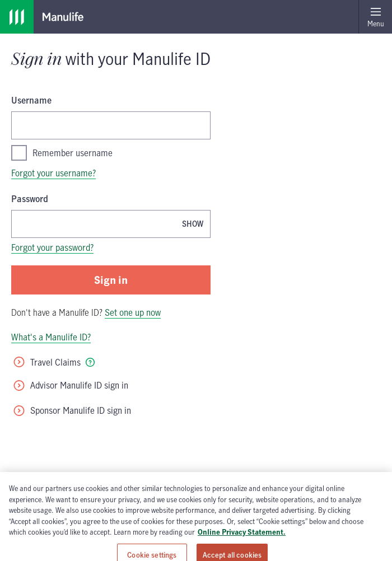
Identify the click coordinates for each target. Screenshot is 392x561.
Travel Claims (46, 362)
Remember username (62, 153)
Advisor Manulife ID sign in (70, 385)
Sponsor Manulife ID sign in (72, 410)
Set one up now (133, 312)
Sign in (111, 280)
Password (30, 199)
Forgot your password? (52, 247)
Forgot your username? (53, 173)
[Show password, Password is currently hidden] (193, 224)
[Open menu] (375, 17)
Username (31, 100)
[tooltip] (90, 362)
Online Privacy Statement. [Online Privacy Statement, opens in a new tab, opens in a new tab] (242, 551)
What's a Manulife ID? (51, 337)
